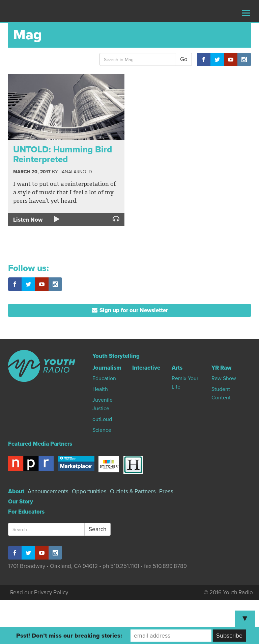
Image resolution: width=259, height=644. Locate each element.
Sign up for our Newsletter (130, 310)
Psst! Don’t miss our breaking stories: (69, 636)
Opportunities (89, 491)
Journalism (107, 368)
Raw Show (224, 378)
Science (102, 430)
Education (104, 378)
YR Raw (221, 368)
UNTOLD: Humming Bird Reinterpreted (63, 154)
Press (166, 491)
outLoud (102, 419)
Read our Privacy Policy (39, 592)
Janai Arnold (76, 172)
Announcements (48, 491)
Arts (177, 368)
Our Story (21, 502)
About (16, 491)
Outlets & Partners (133, 491)
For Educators (26, 512)
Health (100, 389)
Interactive (146, 368)
